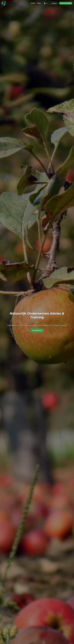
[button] (45, 3)
